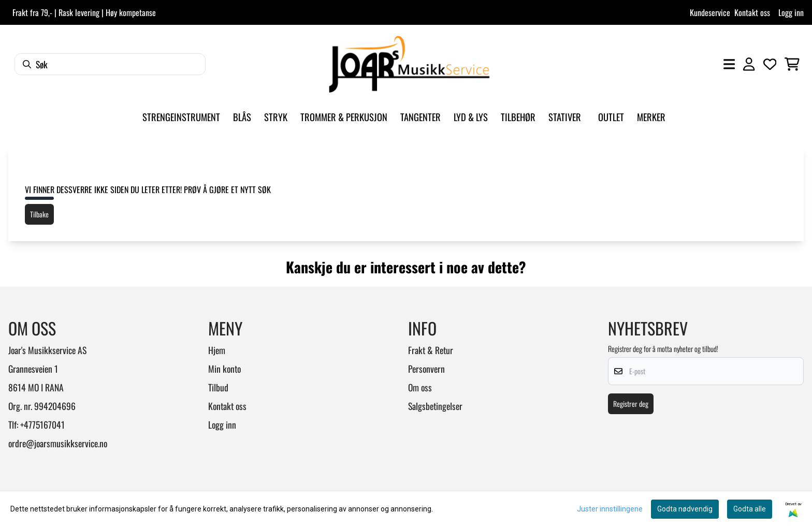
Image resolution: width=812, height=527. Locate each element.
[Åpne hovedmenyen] (729, 64)
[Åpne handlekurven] (792, 64)
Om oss (420, 387)
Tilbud (218, 387)
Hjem (217, 350)
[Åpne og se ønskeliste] (770, 64)
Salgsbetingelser (435, 406)
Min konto (224, 369)
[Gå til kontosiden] (749, 64)
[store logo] (409, 64)
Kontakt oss (752, 12)
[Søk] (110, 64)
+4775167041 (42, 424)
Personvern (426, 369)
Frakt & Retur (431, 350)
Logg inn (791, 12)
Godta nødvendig (685, 509)
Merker (651, 117)
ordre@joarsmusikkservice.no (58, 443)
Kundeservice (710, 12)
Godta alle (750, 509)
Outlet (611, 117)
